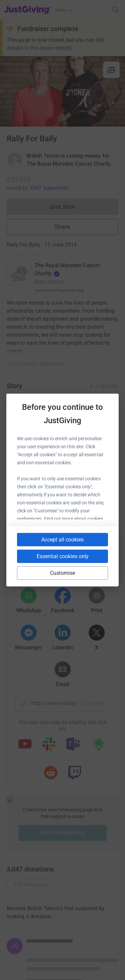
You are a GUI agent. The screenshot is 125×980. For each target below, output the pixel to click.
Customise (63, 573)
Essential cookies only (63, 556)
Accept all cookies (62, 540)
